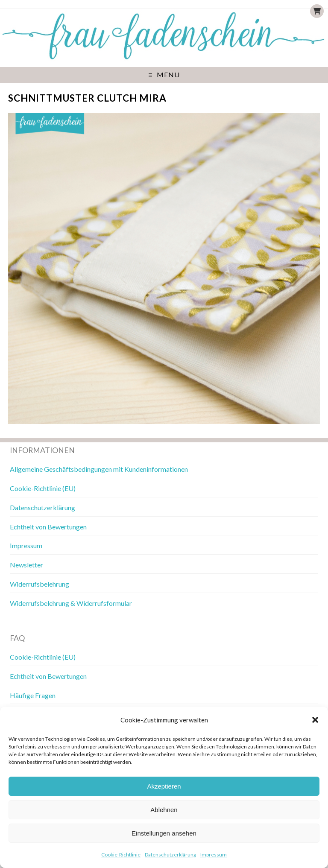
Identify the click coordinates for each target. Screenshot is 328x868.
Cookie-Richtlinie (121, 855)
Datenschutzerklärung (170, 855)
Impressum (214, 855)
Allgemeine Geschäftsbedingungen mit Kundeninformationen (99, 469)
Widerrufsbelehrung (40, 584)
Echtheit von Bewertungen (48, 527)
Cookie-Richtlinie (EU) (43, 488)
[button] (315, 720)
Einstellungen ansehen (164, 833)
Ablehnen (164, 810)
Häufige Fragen (33, 695)
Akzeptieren (164, 786)
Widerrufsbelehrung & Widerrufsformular (71, 603)
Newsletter (26, 565)
